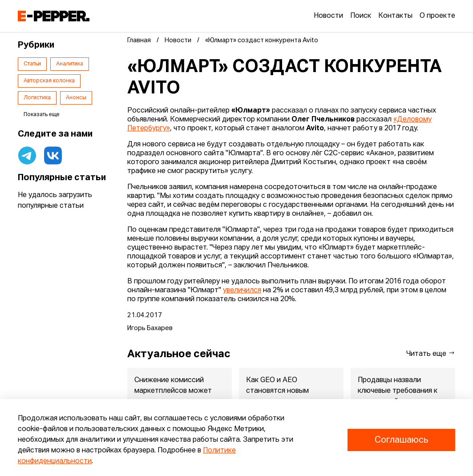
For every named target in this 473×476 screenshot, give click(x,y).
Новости (328, 16)
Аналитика (70, 64)
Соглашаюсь (401, 440)
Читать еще (431, 353)
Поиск (361, 16)
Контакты (395, 16)
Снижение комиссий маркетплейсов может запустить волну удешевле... (173, 396)
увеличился (242, 290)
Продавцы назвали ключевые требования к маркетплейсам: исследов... (398, 396)
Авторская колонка (49, 81)
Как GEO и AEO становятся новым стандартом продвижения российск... (291, 396)
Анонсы (76, 98)
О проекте (437, 16)
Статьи (32, 64)
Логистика (37, 98)
